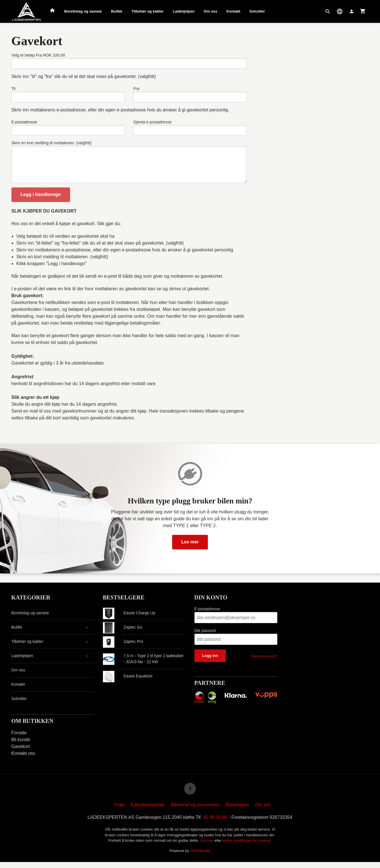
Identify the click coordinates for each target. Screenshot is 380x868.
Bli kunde (21, 745)
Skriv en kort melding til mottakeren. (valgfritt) (52, 145)
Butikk (117, 11)
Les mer (190, 547)
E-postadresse (24, 124)
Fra (136, 89)
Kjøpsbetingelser (148, 811)
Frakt (120, 811)
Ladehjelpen (184, 11)
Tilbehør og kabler (148, 11)
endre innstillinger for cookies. (247, 846)
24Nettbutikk (200, 857)
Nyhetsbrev (237, 811)
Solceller (257, 11)
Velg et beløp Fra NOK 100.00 (38, 55)
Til (13, 89)
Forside (19, 738)
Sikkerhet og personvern (195, 811)
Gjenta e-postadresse (152, 124)
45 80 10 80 (215, 823)
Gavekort (21, 752)
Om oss (210, 11)
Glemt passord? (264, 661)
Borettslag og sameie (83, 11)
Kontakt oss (23, 758)
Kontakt (233, 11)
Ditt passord (205, 636)
